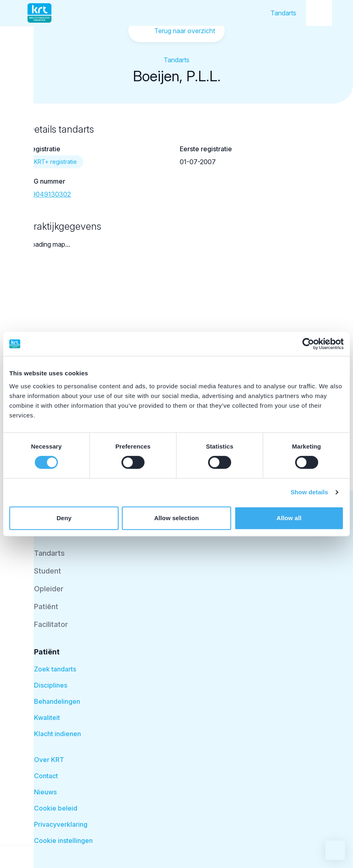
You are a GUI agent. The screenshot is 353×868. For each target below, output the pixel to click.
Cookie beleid (56, 808)
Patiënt (46, 607)
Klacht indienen (57, 734)
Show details (309, 492)
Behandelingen (57, 701)
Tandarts (283, 13)
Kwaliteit (47, 718)
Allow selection (177, 518)
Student (48, 571)
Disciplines (51, 685)
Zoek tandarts (55, 669)
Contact (46, 776)
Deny (64, 518)
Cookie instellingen (63, 840)
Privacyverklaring (61, 824)
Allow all (289, 518)
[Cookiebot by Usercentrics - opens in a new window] (308, 344)
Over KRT (49, 760)
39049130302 (49, 194)
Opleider (49, 589)
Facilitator (51, 624)
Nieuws (45, 792)
